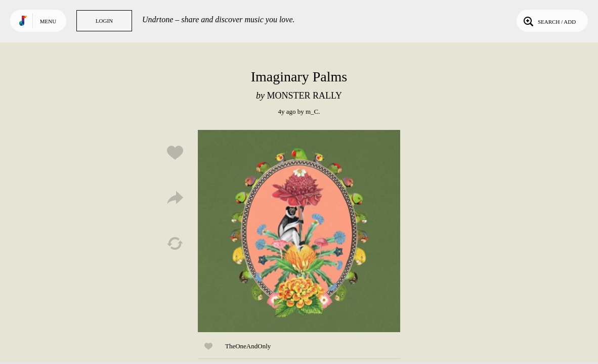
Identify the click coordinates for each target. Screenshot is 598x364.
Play (299, 231)
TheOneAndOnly (248, 346)
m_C (312, 111)
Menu (48, 21)
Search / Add (549, 21)
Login (104, 21)
